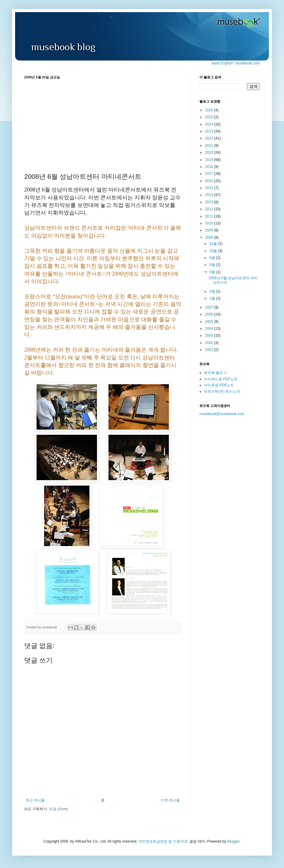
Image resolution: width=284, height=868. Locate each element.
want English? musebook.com (236, 63)
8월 (213, 265)
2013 (210, 202)
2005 (210, 322)
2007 (210, 307)
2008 (210, 237)
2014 (210, 195)
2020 (210, 152)
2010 (210, 223)
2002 (210, 343)
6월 (213, 272)
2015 (210, 188)
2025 (210, 117)
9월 (213, 258)
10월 (214, 251)
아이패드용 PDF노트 (221, 379)
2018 (210, 167)
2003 (210, 336)
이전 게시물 (170, 800)
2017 (210, 174)
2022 (210, 138)
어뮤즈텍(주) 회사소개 (222, 391)
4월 (213, 291)
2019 (210, 160)
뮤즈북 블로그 (215, 373)
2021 (210, 146)
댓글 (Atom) (58, 809)
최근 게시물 (35, 800)
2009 (210, 230)
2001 (210, 350)
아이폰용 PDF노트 (219, 385)
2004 (210, 329)
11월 (214, 244)
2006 (210, 314)
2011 (210, 216)
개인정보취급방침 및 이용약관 (163, 841)
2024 (210, 124)
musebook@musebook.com (222, 414)
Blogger (233, 841)
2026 (210, 110)
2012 (210, 209)
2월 (213, 298)
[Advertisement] (103, 125)
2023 (210, 131)
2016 (210, 181)
